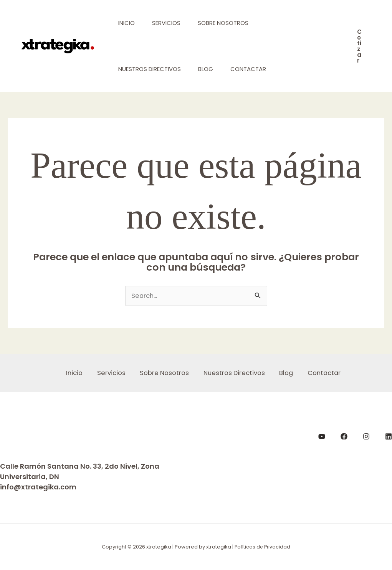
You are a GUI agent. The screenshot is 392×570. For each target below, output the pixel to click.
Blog (208, 69)
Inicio (127, 23)
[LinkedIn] (389, 437)
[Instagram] (366, 437)
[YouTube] (322, 437)
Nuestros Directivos (150, 69)
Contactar (253, 69)
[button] (359, 46)
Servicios (169, 23)
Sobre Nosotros (228, 23)
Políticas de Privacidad (262, 547)
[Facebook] (344, 437)
